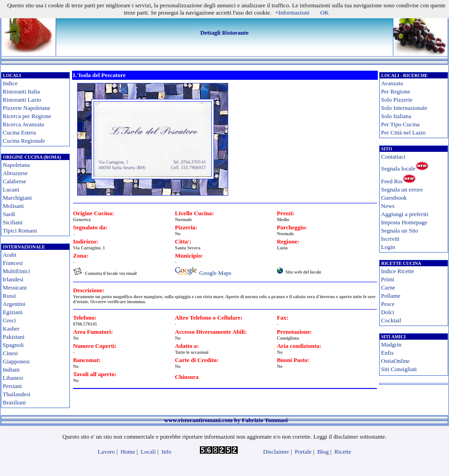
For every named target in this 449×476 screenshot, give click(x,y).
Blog (323, 452)
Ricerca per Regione (27, 116)
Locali (148, 452)
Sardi (9, 214)
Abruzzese (15, 173)
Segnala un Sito (400, 230)
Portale (303, 452)
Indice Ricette (398, 271)
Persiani (12, 386)
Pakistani (14, 337)
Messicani (15, 287)
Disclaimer (276, 452)
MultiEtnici (16, 271)
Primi (388, 279)
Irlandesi (13, 279)
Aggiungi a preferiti (405, 214)
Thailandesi (17, 394)
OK (325, 13)
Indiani (11, 370)
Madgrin (391, 344)
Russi (9, 296)
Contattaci (393, 157)
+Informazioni (292, 13)
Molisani (13, 206)
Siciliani (13, 222)
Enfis (387, 353)
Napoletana (16, 165)
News (388, 206)
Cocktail (391, 320)
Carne (388, 287)
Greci (9, 320)
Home (128, 452)
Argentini (14, 304)
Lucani (11, 189)
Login (388, 247)
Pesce (388, 304)
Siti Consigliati (399, 369)
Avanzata (392, 83)
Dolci (388, 312)
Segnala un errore (402, 189)
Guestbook (394, 198)
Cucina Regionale (24, 141)
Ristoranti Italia (21, 91)
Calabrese (14, 181)
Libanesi (13, 378)
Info (167, 452)
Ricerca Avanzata (23, 124)
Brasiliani (14, 402)
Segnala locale (398, 168)
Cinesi (10, 353)
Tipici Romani (20, 230)
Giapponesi (16, 361)
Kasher (11, 329)
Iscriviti (390, 239)
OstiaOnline (395, 361)
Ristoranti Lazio (22, 100)
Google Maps (215, 273)
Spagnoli (13, 345)
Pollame (391, 296)
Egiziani (13, 312)
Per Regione (396, 91)
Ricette (343, 452)
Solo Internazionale (404, 108)
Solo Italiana (396, 116)
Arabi (10, 255)
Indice (10, 83)
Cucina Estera (19, 132)
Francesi (13, 263)
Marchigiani (17, 198)
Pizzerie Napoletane (26, 108)
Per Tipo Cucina (400, 124)
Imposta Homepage (404, 222)
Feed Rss (392, 181)
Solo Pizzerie (397, 100)
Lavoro (106, 452)
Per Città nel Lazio (403, 132)
